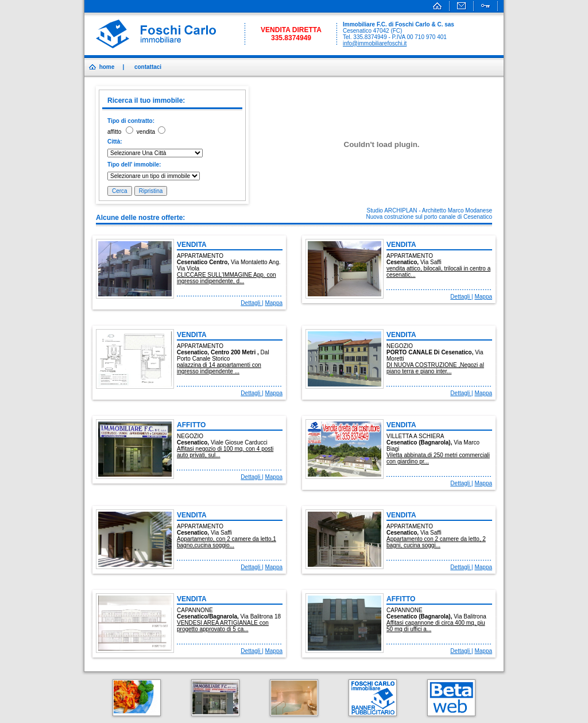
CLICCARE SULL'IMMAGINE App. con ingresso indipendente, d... (227, 278)
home (107, 67)
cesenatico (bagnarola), (420, 442)
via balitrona (470, 616)
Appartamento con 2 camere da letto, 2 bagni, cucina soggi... (436, 542)
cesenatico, (403, 262)
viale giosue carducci (239, 442)
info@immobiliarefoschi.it (375, 43)
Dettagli (251, 303)
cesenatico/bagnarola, (209, 616)
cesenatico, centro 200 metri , (219, 352)
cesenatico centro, (204, 262)
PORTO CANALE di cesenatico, (431, 352)
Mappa (274, 303)
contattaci (148, 67)
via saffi (431, 262)
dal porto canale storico (223, 355)
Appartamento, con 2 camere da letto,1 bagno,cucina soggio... (227, 542)
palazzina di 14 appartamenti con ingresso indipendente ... (219, 368)
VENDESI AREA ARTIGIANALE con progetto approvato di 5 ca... (223, 626)
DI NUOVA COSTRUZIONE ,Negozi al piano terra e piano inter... (435, 368)
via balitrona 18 (261, 616)
